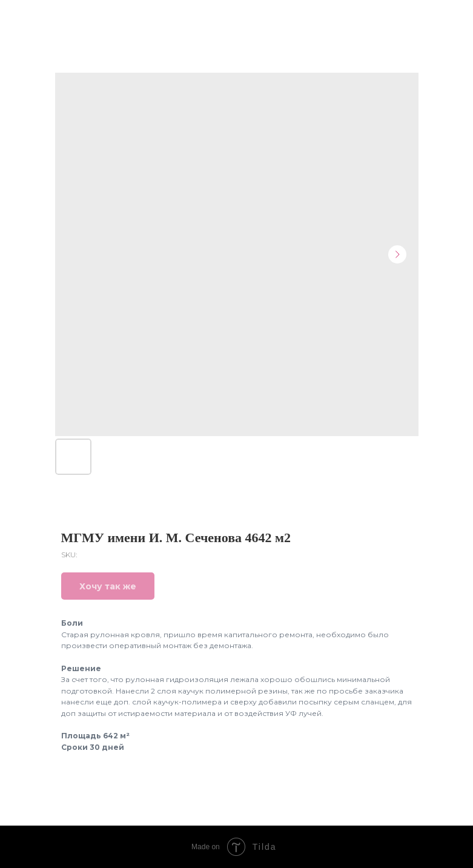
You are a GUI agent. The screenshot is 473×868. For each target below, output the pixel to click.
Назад (32, 17)
